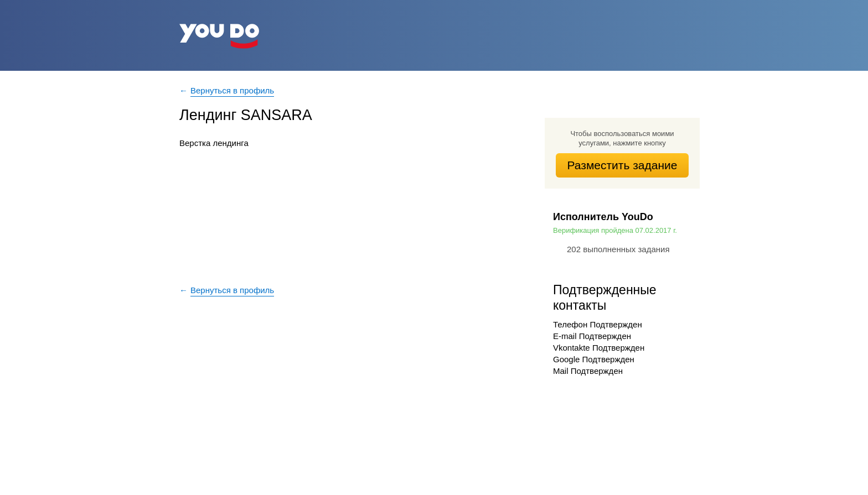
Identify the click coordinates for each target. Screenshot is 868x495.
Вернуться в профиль (232, 90)
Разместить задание (622, 165)
